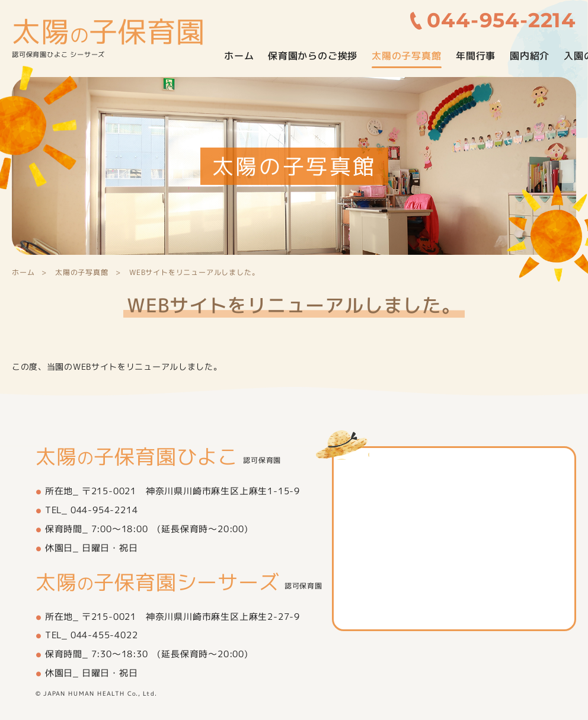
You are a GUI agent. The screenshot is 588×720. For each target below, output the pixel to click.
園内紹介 (530, 56)
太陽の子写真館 (407, 56)
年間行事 (476, 56)
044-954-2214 (502, 20)
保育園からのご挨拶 (313, 56)
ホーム (239, 56)
